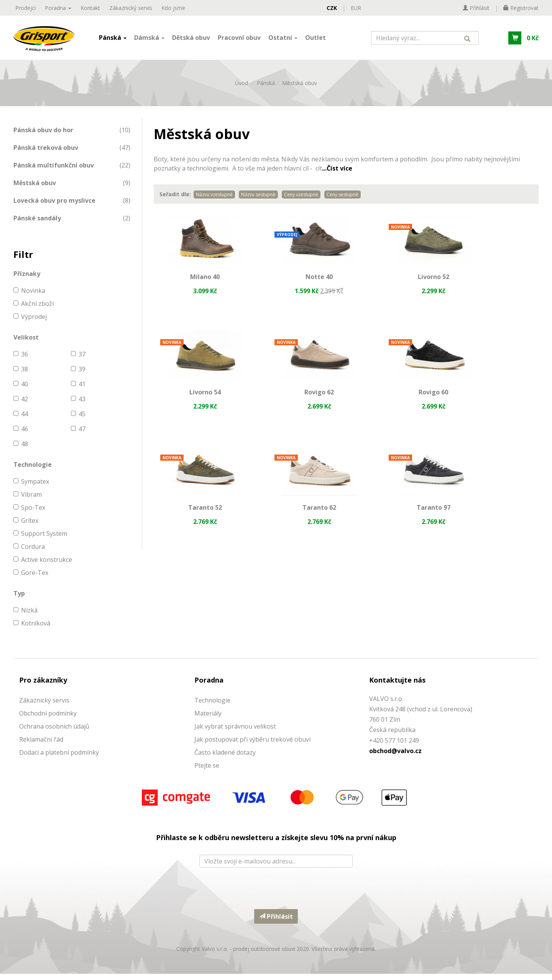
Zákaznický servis (131, 8)
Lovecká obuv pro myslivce (54, 206)
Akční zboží (34, 310)
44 (21, 420)
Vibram (28, 501)
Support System (40, 540)
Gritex (26, 527)
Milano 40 (198, 284)
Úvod (242, 89)
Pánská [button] (113, 39)
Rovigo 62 (198, 402)
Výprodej (30, 323)
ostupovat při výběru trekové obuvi (260, 745)
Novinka (29, 297)
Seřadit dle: (175, 200)
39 (78, 375)
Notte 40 (297, 284)
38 (21, 375)
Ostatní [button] (283, 39)
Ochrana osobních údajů (54, 732)
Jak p (201, 745)
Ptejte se (207, 771)
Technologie (212, 706)
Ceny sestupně (343, 201)
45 (78, 420)
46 (21, 435)
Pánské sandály (37, 224)
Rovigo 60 (297, 402)
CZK (332, 8)
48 (21, 450)
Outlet (315, 39)
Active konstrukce (43, 566)
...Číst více (337, 174)
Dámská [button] (149, 39)
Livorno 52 (396, 284)
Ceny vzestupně (301, 201)
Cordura (29, 553)
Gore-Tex (31, 579)
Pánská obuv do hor (43, 136)
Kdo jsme (173, 8)
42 (21, 405)
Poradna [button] (58, 8)
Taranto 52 (396, 402)
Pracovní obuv (239, 39)
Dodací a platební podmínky (59, 758)
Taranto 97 (197, 521)
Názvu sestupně (258, 201)
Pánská (266, 89)
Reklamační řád (41, 745)
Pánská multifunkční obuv (54, 171)
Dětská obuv (191, 39)
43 (78, 405)
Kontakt (90, 8)
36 (21, 360)
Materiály (208, 719)
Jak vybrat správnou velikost (235, 732)
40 (21, 390)
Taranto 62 (495, 402)
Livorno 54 (495, 284)
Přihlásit (276, 922)
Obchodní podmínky (48, 719)
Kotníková (32, 629)
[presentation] (276, 892)
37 (78, 360)
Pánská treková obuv (46, 153)
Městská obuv (300, 89)
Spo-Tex (29, 514)
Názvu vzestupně (214, 201)
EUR (356, 8)
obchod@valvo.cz (395, 757)
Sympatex (31, 488)
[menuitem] (72, 136)
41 (78, 390)
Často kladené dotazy (225, 758)
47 (78, 435)
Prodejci (25, 8)
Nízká (25, 616)
